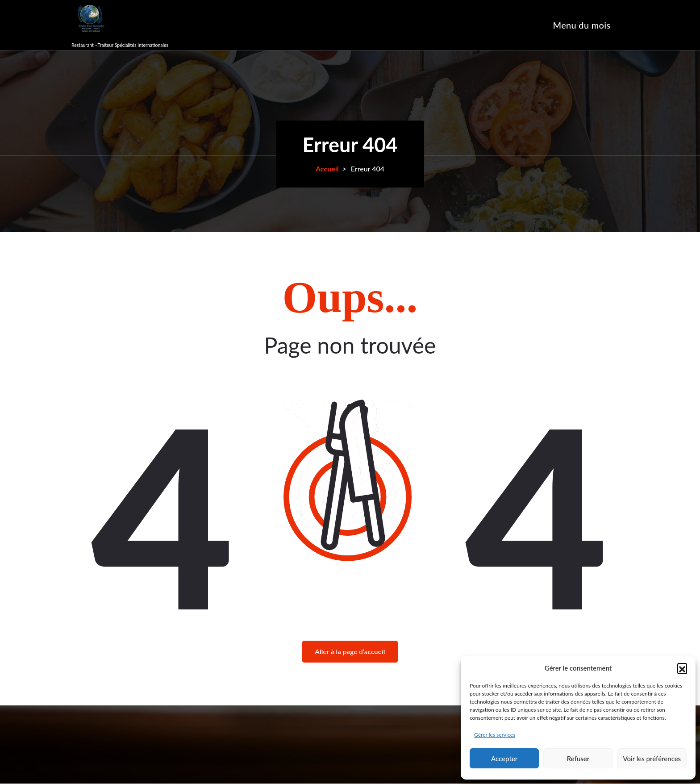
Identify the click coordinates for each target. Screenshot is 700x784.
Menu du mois (582, 25)
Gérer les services (495, 735)
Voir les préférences (652, 759)
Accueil (327, 169)
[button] (682, 668)
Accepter (504, 759)
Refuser (578, 759)
